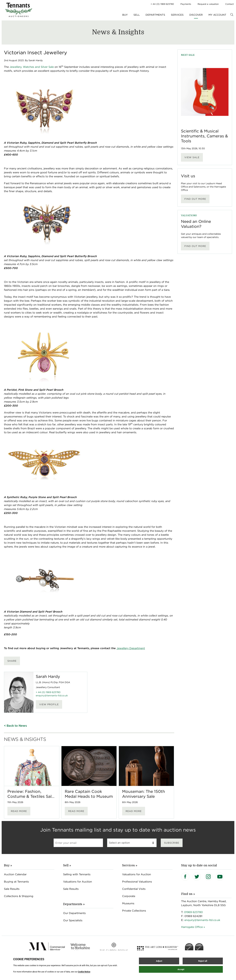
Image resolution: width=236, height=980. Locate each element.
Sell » (67, 865)
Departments (155, 15)
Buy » (8, 865)
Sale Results (12, 889)
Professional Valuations (137, 882)
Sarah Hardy (48, 676)
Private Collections (134, 911)
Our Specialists (73, 920)
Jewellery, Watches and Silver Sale (32, 67)
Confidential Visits (134, 889)
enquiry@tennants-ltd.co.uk (52, 695)
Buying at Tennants (16, 882)
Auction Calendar (15, 874)
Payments (186, 4)
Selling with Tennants (77, 874)
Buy (125, 15)
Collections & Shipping (19, 896)
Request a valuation (208, 4)
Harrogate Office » (193, 927)
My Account (217, 15)
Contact (229, 4)
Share (12, 661)
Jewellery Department (131, 648)
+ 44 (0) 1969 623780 (162, 4)
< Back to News (15, 726)
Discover (196, 15)
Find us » (188, 894)
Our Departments (74, 913)
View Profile (49, 704)
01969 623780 (193, 912)
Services (177, 15)
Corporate (129, 896)
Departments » (74, 904)
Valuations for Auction (78, 882)
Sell (137, 15)
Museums (128, 903)
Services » (130, 865)
